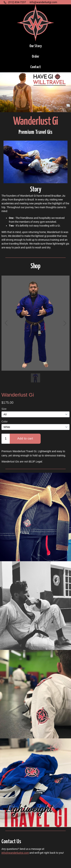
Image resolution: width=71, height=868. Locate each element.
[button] (36, 46)
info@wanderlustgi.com (15, 853)
